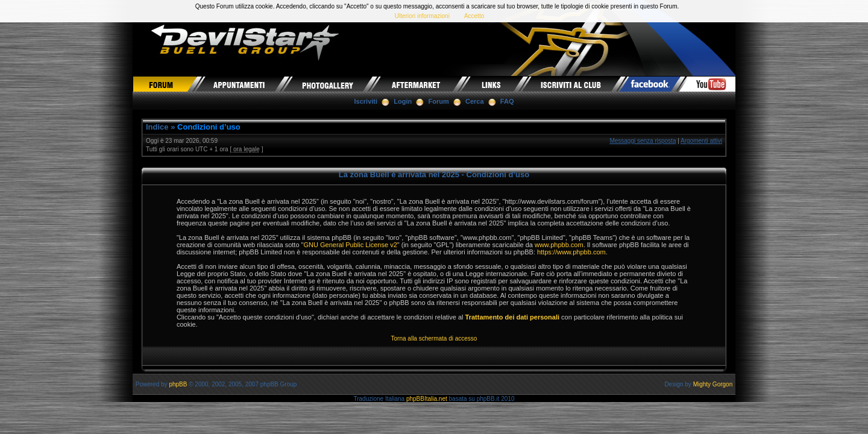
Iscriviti (366, 101)
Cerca (475, 101)
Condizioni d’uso (209, 127)
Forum (439, 101)
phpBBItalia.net (427, 399)
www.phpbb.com (559, 245)
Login (403, 101)
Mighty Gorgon (713, 384)
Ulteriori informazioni (422, 16)
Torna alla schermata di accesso (434, 338)
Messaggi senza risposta (643, 141)
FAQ (507, 101)
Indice (157, 127)
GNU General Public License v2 (350, 245)
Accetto (474, 16)
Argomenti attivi (701, 141)
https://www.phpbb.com (571, 252)
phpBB (178, 384)
